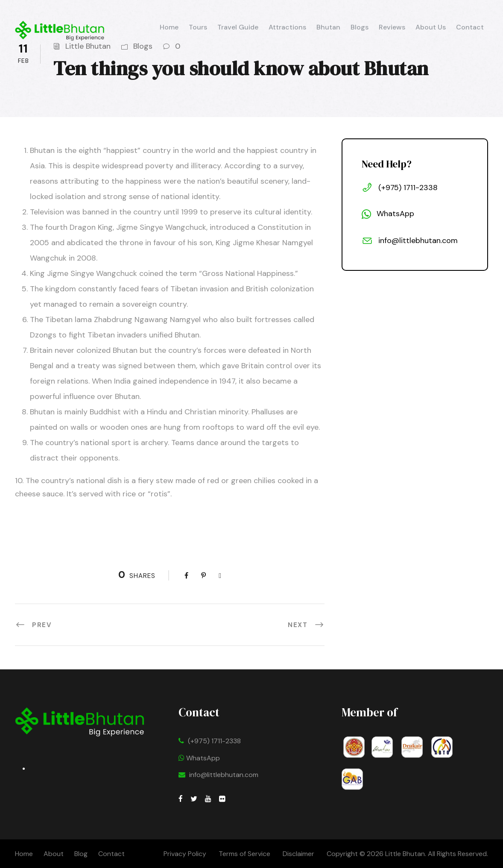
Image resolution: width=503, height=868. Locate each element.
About (54, 854)
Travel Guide (238, 27)
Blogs (360, 27)
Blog (81, 854)
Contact (470, 27)
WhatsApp (199, 758)
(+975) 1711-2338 (214, 741)
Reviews (392, 27)
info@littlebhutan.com (224, 775)
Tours (198, 27)
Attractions (287, 27)
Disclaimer (299, 854)
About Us (431, 27)
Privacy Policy (185, 854)
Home (169, 27)
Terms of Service (244, 854)
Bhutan (328, 27)
